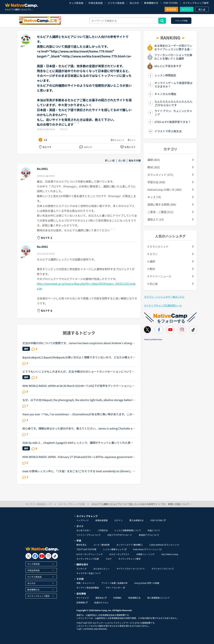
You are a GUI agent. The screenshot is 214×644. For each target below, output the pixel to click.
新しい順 (110, 160)
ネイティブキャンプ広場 (88, 559)
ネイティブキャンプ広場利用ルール (163, 305)
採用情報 (82, 602)
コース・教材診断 (101, 545)
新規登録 (171, 9)
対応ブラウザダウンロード (120, 535)
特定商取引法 (134, 598)
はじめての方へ (84, 530)
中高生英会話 (95, 3)
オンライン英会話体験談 (88, 588)
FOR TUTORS (171, 3)
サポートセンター (115, 588)
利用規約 (117, 598)
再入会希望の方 (137, 520)
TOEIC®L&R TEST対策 (86, 549)
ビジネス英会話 (116, 3)
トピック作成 (181, 21)
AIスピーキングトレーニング (90, 554)
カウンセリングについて (163, 569)
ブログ (109, 559)
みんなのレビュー (102, 569)
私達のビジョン (101, 602)
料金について (154, 530)
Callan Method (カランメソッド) (164, 545)
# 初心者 (153, 284)
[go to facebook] (35, 556)
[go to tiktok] (55, 556)
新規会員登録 (102, 520)
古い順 (122, 160)
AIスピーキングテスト (119, 554)
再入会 (202, 9)
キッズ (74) (154, 197)
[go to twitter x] (28, 556)
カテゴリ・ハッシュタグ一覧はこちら (164, 297)
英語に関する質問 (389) (162, 204)
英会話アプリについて (149, 535)
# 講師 (151, 261)
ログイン (187, 9)
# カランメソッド (158, 246)
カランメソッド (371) (160, 175)
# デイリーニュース (159, 276)
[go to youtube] (42, 556)
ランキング (82, 569)
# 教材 (151, 269)
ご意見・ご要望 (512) (160, 212)
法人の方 (134, 3)
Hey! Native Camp (170, 554)
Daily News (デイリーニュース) (147, 549)
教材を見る (82, 545)
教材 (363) (154, 167)
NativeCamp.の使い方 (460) (164, 190)
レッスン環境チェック (115, 549)
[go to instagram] (48, 556)
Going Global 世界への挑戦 (147, 583)
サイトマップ (83, 598)
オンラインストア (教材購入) (130, 545)
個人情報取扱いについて (158, 598)
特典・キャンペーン (86, 583)
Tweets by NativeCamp (153, 339)
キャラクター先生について (89, 573)
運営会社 (101, 598)
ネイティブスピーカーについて (131, 569)
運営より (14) (156, 219)
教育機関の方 (151, 3)
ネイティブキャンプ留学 (196, 3)
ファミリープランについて (89, 535)
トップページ (83, 520)
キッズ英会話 (76, 3)
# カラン (153, 254)
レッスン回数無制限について (128, 530)
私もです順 (135, 160)
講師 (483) (154, 160)
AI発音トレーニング (145, 554)
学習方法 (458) (156, 182)
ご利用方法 (103, 530)
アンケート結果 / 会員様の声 (114, 583)
